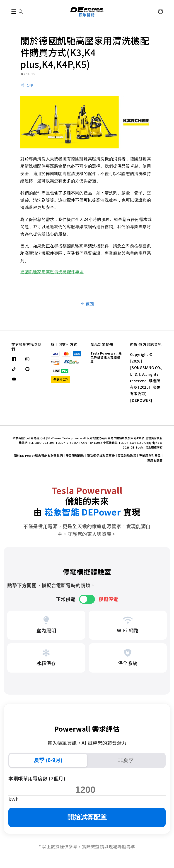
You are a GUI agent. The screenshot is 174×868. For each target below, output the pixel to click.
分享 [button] (27, 85)
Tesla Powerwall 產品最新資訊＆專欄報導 (106, 357)
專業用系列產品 (150, 455)
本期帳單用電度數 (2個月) (37, 778)
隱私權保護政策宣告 (101, 455)
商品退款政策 (127, 455)
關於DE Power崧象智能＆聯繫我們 (38, 455)
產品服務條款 (75, 455)
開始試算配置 (87, 817)
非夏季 (126, 760)
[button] (14, 12)
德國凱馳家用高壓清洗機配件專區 (52, 271)
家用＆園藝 (155, 460)
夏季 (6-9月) (48, 760)
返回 (87, 304)
